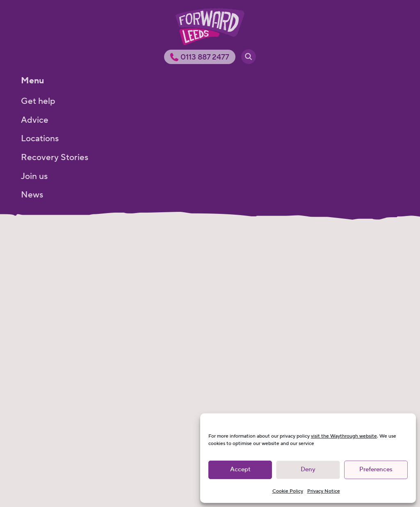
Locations (40, 139)
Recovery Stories (55, 157)
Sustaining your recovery (70, 393)
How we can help (54, 275)
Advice (35, 120)
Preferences (376, 469)
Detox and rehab (54, 354)
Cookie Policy (288, 491)
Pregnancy (42, 412)
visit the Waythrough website (344, 436)
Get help (38, 101)
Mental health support (65, 373)
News (32, 195)
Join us (34, 176)
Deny (308, 469)
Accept (240, 469)
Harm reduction (52, 334)
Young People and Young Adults (83, 295)
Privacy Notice (324, 491)
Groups (35, 314)
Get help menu (51, 239)
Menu (32, 81)
